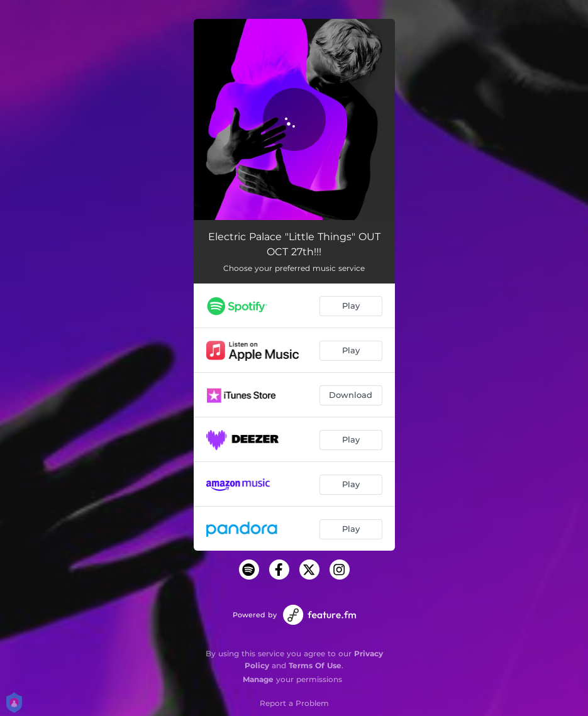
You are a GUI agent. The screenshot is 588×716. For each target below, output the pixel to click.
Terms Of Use (315, 665)
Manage (258, 679)
